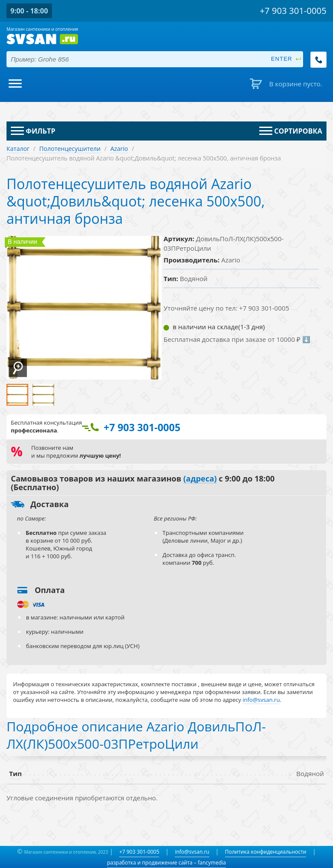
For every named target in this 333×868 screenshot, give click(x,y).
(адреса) (200, 479)
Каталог (18, 149)
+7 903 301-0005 (139, 852)
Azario (119, 149)
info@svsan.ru (192, 852)
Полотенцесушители (70, 149)
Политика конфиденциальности (266, 852)
